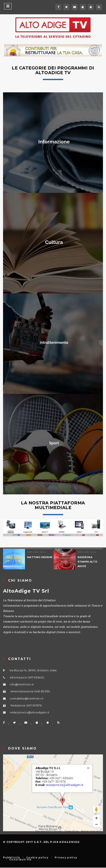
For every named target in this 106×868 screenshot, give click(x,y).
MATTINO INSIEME (40, 557)
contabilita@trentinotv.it (27, 698)
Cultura (54, 242)
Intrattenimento (54, 342)
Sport (54, 443)
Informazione (54, 142)
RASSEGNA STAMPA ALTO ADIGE (87, 562)
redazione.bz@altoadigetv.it (29, 712)
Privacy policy (66, 858)
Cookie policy (37, 858)
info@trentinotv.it (22, 684)
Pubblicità (11, 858)
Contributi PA (20, 860)
